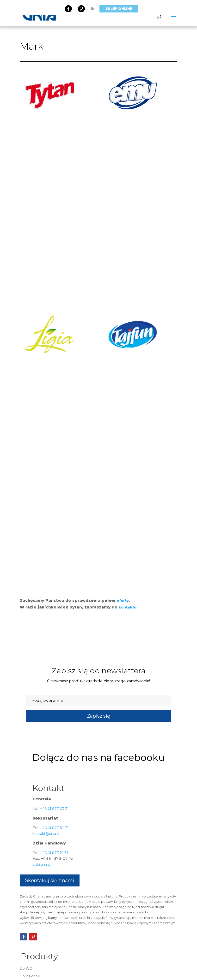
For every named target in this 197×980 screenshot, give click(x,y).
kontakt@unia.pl (46, 834)
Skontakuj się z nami (50, 880)
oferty (123, 601)
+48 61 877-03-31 (54, 809)
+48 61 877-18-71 (54, 828)
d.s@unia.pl (42, 864)
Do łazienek (30, 976)
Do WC (26, 968)
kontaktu (128, 607)
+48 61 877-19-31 (54, 853)
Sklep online (119, 9)
